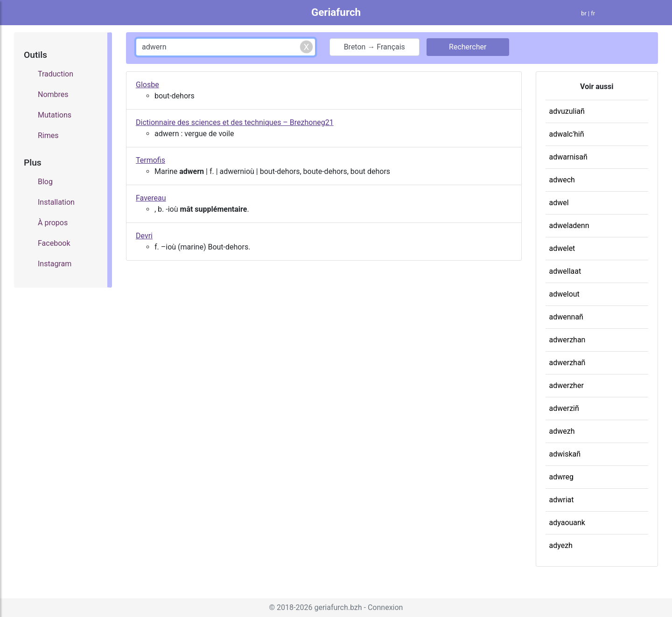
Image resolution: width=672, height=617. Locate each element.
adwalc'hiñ (567, 134)
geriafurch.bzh (338, 607)
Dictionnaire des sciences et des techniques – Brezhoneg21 (235, 122)
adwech (562, 180)
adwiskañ (565, 454)
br (584, 13)
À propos (53, 223)
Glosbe (147, 85)
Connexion (385, 607)
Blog (45, 182)
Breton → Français (374, 47)
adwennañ (566, 317)
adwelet (562, 248)
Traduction (56, 74)
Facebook (54, 243)
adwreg (562, 477)
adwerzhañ (567, 363)
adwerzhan (567, 340)
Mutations (55, 115)
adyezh (561, 545)
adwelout (564, 294)
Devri (144, 236)
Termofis (150, 160)
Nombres (53, 94)
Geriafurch (336, 12)
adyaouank (567, 523)
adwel (559, 203)
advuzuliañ (567, 111)
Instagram (55, 264)
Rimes (48, 135)
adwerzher (567, 385)
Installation (56, 202)
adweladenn (569, 225)
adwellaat (565, 271)
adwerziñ (564, 408)
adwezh (562, 431)
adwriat (562, 500)
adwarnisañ (568, 157)
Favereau (151, 198)
